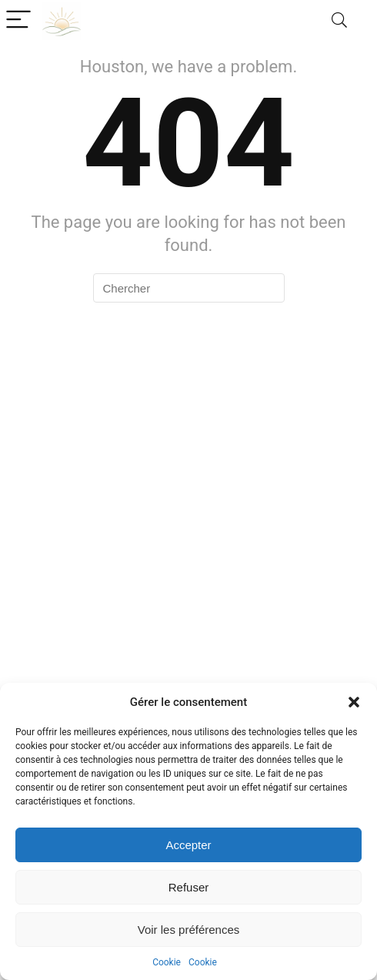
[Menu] (18, 20)
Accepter (188, 845)
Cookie (167, 962)
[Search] (339, 20)
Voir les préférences (189, 930)
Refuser (189, 887)
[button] (354, 702)
